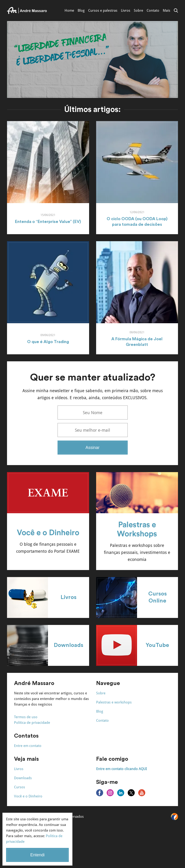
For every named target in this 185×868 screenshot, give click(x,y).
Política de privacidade (32, 723)
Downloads (69, 645)
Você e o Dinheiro (48, 533)
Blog (81, 11)
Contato (153, 11)
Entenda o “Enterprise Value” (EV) (48, 222)
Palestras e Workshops (137, 529)
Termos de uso (26, 717)
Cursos (20, 787)
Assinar (92, 448)
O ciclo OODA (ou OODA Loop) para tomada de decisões (137, 222)
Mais (167, 11)
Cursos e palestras (103, 11)
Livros (126, 11)
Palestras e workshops (114, 702)
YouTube (157, 645)
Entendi (37, 855)
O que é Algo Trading (48, 342)
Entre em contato (28, 746)
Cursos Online (158, 597)
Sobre (138, 11)
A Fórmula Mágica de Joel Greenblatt (137, 342)
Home (69, 11)
